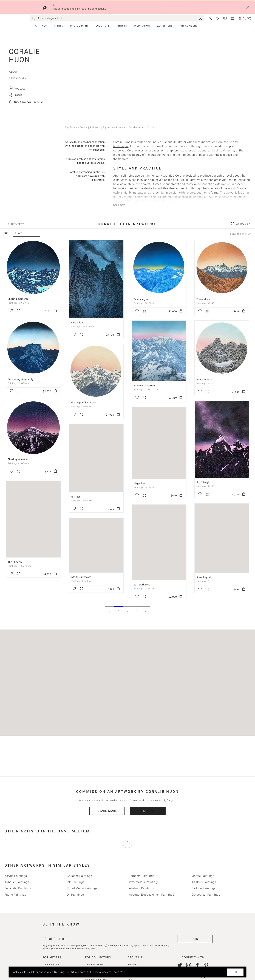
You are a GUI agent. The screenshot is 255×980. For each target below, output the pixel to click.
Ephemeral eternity (145, 386)
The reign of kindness (83, 403)
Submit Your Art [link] (51, 949)
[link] (200, 18)
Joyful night (203, 482)
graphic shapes (178, 197)
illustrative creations (200, 180)
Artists (122, 26)
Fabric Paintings (15, 879)
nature (228, 142)
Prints (59, 26)
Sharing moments (18, 299)
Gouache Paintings (79, 860)
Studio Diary (18, 78)
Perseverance (204, 380)
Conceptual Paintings (206, 879)
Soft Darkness (142, 584)
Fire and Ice (203, 299)
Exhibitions (165, 26)
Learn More (107, 811)
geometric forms (208, 193)
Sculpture (103, 26)
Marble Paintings (203, 860)
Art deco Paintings (204, 866)
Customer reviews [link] (94, 949)
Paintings (40, 26)
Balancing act (142, 299)
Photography (79, 26)
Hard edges (77, 323)
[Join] (195, 923)
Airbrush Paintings (17, 866)
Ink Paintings (76, 866)
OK (235, 972)
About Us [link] (132, 949)
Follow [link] (17, 88)
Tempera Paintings (142, 860)
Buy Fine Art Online (76, 127)
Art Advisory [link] (189, 26)
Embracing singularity (21, 379)
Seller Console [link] (50, 954)
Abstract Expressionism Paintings (151, 879)
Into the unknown (81, 577)
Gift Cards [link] (133, 959)
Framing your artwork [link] (96, 964)
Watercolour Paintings (144, 866)
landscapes (121, 146)
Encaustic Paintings (18, 873)
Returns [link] (89, 959)
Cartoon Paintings (203, 873)
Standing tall (204, 577)
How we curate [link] (93, 954)
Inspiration (142, 26)
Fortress (76, 497)
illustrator (180, 142)
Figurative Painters (114, 127)
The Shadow (15, 562)
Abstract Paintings (141, 873)
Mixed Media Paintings (82, 873)
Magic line (139, 483)
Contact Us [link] (133, 954)
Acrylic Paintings (16, 860)
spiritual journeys (225, 150)
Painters (95, 127)
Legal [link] (130, 964)
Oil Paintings (75, 879)
